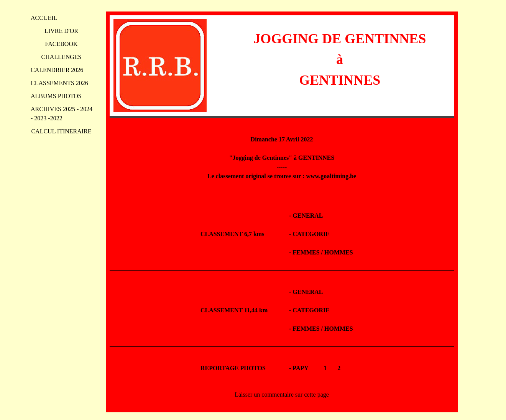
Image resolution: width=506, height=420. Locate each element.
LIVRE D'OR (61, 31)
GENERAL (308, 216)
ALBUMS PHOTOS (56, 96)
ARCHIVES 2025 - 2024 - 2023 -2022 (62, 114)
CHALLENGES (62, 57)
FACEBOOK (61, 44)
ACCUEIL (44, 18)
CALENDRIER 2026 (57, 70)
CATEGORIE (311, 234)
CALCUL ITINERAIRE (61, 131)
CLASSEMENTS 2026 (59, 83)
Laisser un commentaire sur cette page (282, 395)
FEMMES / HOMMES (323, 252)
